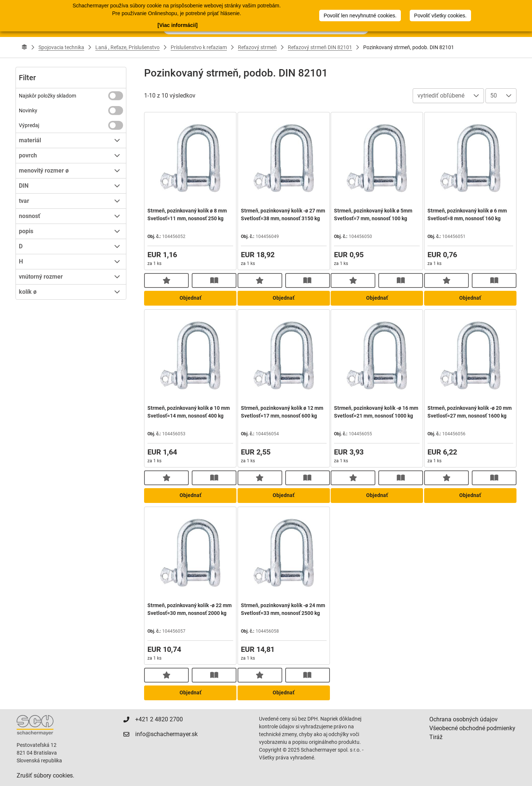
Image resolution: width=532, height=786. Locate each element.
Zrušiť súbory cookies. (45, 775)
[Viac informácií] (178, 25)
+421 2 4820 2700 (159, 719)
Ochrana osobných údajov (463, 719)
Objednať (190, 298)
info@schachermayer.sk (166, 734)
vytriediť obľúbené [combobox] (441, 96)
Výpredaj (29, 125)
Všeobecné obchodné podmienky (472, 728)
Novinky (28, 110)
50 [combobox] (494, 96)
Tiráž (436, 737)
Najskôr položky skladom (47, 96)
